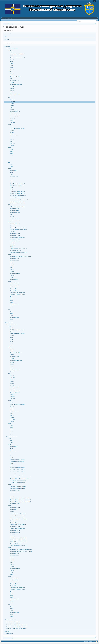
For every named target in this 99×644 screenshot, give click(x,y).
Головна (90, 641)
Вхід (94, 1)
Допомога (7, 39)
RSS (96, 641)
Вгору (94, 641)
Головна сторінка (8, 34)
